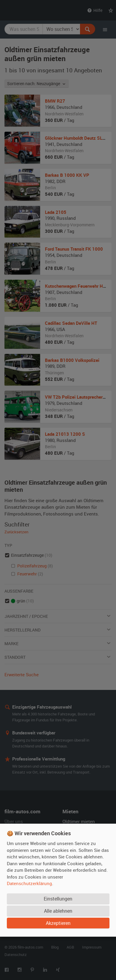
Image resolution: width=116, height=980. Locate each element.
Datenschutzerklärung (29, 883)
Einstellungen (58, 899)
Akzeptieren (58, 923)
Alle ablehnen (58, 911)
